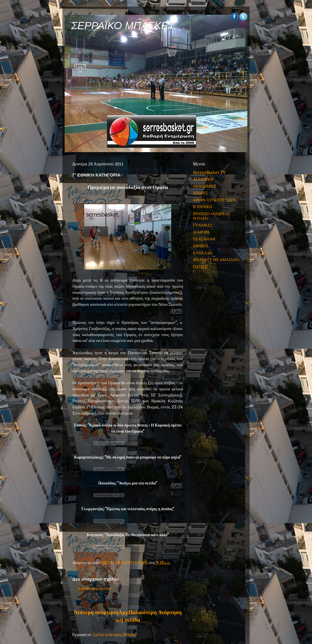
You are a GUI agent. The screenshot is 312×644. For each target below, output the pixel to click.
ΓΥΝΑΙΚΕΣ (203, 225)
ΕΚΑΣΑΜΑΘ (204, 239)
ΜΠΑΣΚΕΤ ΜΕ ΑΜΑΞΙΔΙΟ (216, 260)
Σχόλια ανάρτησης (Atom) (115, 635)
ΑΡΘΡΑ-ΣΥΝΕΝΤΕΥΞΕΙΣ (215, 200)
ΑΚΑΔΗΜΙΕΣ (205, 186)
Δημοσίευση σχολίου (94, 588)
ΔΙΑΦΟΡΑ (201, 232)
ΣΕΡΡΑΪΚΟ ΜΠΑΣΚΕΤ (123, 26)
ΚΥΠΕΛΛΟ (203, 253)
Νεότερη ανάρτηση (96, 612)
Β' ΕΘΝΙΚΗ (203, 207)
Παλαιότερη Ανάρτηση (155, 612)
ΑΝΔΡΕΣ (200, 193)
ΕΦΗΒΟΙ (200, 246)
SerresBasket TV (209, 172)
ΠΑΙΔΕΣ (200, 267)
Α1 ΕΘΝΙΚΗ (203, 179)
